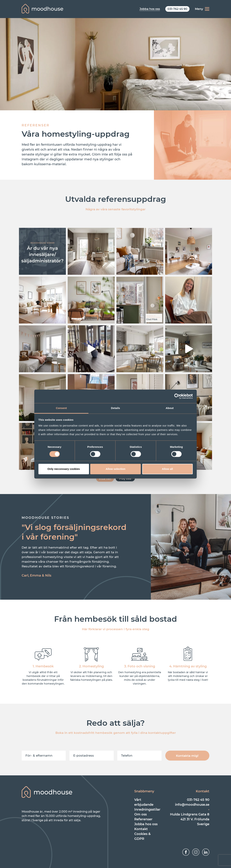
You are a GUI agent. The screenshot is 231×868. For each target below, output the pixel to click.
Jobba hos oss (146, 824)
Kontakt (141, 829)
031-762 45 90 (198, 800)
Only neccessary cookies (64, 469)
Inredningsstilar (147, 809)
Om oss (140, 814)
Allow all (167, 469)
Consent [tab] (61, 408)
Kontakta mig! (187, 756)
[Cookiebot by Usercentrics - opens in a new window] (177, 396)
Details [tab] (115, 408)
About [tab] (170, 408)
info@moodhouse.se (192, 805)
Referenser (143, 819)
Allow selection (115, 469)
